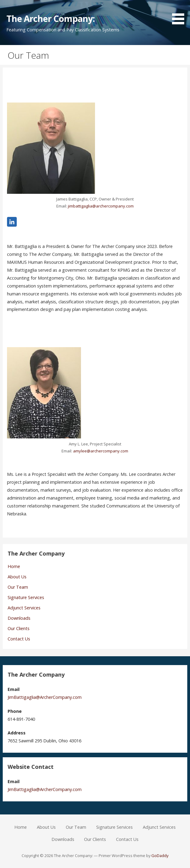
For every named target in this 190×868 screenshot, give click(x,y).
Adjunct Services (24, 608)
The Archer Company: (51, 18)
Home (14, 566)
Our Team (18, 587)
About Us (17, 577)
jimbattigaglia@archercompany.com (101, 206)
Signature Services (26, 597)
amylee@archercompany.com (101, 451)
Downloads (19, 618)
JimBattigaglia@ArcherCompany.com (45, 697)
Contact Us (19, 639)
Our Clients (19, 628)
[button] (180, 13)
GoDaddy (160, 856)
